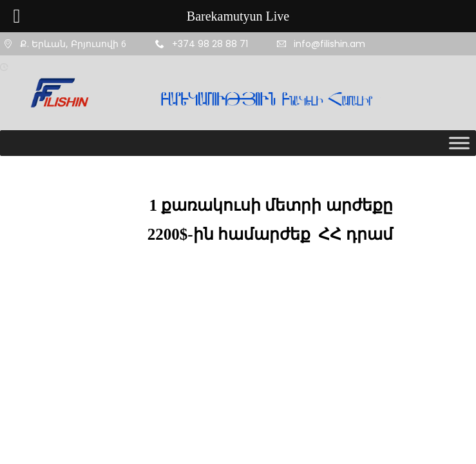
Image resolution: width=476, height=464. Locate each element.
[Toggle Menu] (459, 143)
